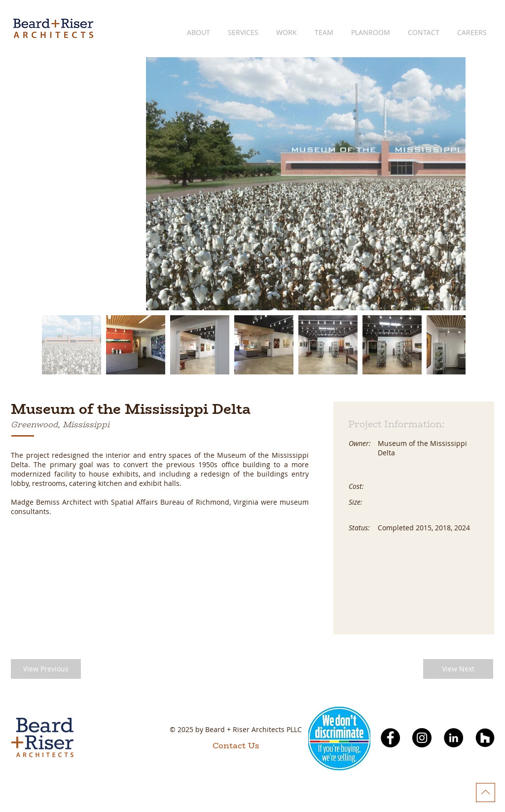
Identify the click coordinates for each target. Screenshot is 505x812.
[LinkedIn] (453, 738)
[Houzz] (485, 738)
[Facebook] (390, 738)
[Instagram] (422, 738)
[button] (46, 669)
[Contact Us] (236, 746)
